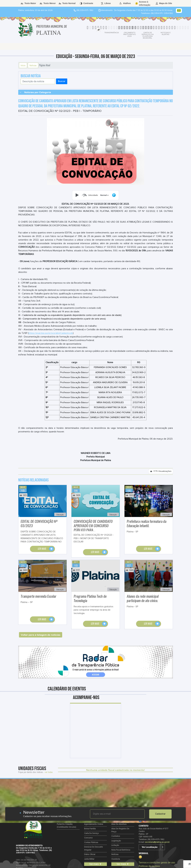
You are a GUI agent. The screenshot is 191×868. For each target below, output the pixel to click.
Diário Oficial (90, 854)
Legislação (116, 841)
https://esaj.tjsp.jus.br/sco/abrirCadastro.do (51, 333)
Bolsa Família (90, 829)
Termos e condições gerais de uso (157, 863)
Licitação (115, 845)
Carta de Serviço (91, 833)
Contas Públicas (91, 843)
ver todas (49, 772)
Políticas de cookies (149, 866)
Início (23, 65)
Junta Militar (89, 859)
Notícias (33, 65)
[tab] (99, 30)
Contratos (116, 836)
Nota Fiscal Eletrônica (121, 850)
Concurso (88, 838)
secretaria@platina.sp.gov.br (157, 842)
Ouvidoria (116, 859)
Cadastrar (160, 814)
